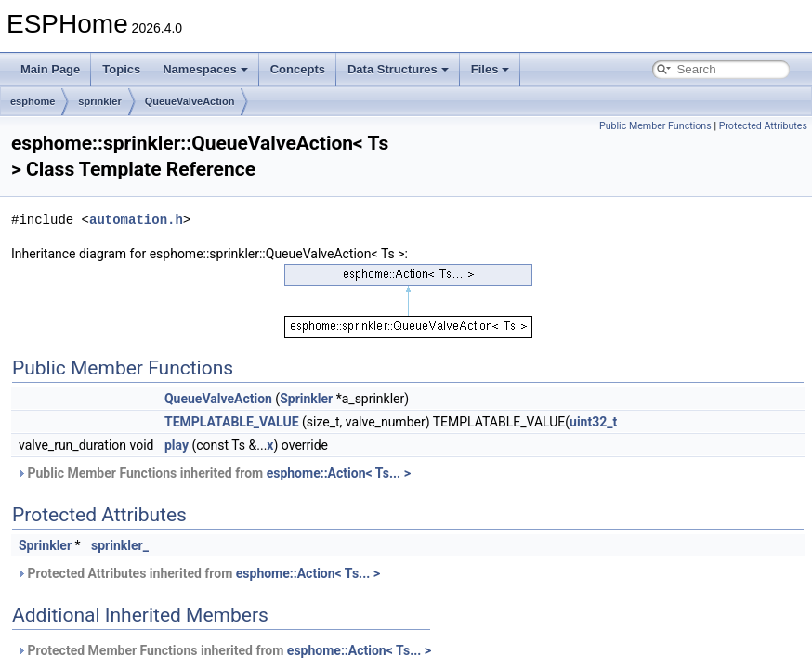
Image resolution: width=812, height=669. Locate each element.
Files (491, 69)
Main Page (50, 69)
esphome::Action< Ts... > (339, 473)
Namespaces (205, 69)
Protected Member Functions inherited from (223, 650)
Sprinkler (306, 399)
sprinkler (99, 101)
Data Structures (398, 69)
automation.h (136, 220)
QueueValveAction (190, 101)
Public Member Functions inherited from (213, 473)
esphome (33, 101)
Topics (121, 69)
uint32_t (593, 422)
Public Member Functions (655, 126)
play (177, 445)
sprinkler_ (120, 545)
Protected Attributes (763, 126)
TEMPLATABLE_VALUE (232, 422)
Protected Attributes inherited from (198, 573)
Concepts (298, 69)
